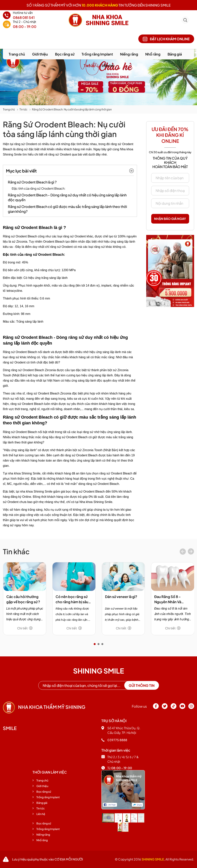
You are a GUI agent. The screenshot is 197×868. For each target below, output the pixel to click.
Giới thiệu (40, 54)
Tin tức (89, 65)
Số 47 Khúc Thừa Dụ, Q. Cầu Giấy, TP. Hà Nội (121, 730)
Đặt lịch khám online (166, 39)
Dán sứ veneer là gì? (121, 597)
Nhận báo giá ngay (170, 219)
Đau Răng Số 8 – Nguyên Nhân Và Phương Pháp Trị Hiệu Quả (172, 599)
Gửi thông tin (142, 685)
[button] (95, 644)
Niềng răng (129, 54)
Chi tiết (25, 628)
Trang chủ (17, 54)
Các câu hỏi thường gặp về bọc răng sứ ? (23, 599)
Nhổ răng (153, 54)
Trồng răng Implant (97, 54)
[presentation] (183, 552)
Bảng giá (175, 54)
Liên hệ (108, 65)
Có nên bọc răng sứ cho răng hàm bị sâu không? (72, 599)
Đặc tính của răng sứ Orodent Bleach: (39, 188)
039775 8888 (114, 740)
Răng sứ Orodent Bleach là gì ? (32, 182)
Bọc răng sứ (65, 54)
